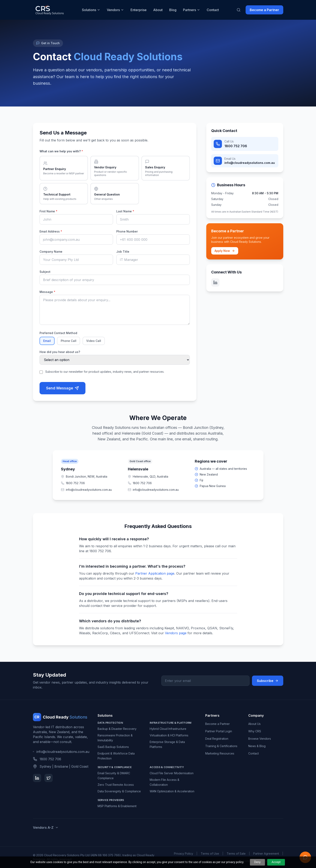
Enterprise (139, 10)
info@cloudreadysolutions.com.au (61, 752)
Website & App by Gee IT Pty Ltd (261, 861)
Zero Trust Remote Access (116, 785)
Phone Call (69, 341)
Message (47, 292)
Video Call (94, 341)
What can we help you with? (61, 151)
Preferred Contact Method (58, 333)
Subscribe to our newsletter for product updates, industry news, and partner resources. (105, 372)
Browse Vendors (260, 739)
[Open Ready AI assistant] (305, 857)
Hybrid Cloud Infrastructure (168, 729)
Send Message (62, 388)
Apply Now (225, 251)
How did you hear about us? (60, 352)
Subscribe (268, 681)
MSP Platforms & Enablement (117, 806)
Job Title (123, 252)
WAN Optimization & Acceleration (172, 791)
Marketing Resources (220, 753)
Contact (213, 10)
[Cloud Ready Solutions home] (49, 10)
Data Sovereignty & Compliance (119, 791)
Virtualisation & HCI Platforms (169, 735)
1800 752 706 (73, 483)
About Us (254, 724)
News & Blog (257, 746)
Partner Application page (155, 573)
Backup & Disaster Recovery (117, 729)
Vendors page (176, 633)
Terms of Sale (236, 854)
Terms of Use (210, 854)
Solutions (91, 10)
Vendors (115, 10)
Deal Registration (217, 739)
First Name (48, 211)
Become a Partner (264, 10)
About (158, 10)
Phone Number (127, 231)
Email (47, 341)
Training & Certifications (221, 746)
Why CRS (255, 731)
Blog (173, 10)
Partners (192, 10)
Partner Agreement (266, 854)
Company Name (51, 252)
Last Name (125, 211)
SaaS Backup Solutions (113, 747)
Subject (45, 272)
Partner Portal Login (219, 731)
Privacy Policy (184, 854)
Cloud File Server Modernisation (172, 773)
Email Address (51, 231)
